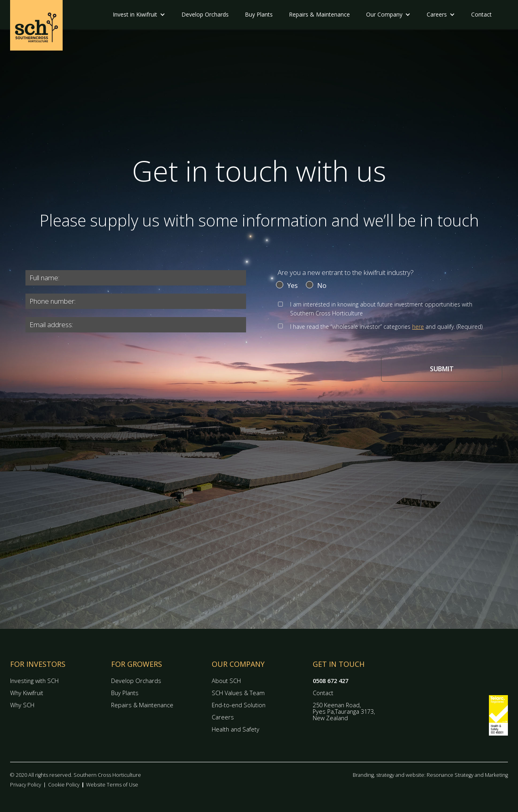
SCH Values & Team (238, 693)
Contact (481, 14)
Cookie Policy (64, 785)
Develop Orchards (205, 14)
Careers (223, 717)
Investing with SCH (34, 681)
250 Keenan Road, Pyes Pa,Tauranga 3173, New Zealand (344, 712)
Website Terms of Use (112, 785)
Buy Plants (259, 14)
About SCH (226, 681)
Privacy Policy (26, 785)
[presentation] (77, 363)
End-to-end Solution (239, 705)
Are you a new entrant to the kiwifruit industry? (346, 273)
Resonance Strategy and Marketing (467, 775)
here (418, 327)
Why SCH (22, 705)
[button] (139, 15)
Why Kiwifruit (27, 693)
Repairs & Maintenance (319, 14)
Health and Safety (236, 729)
